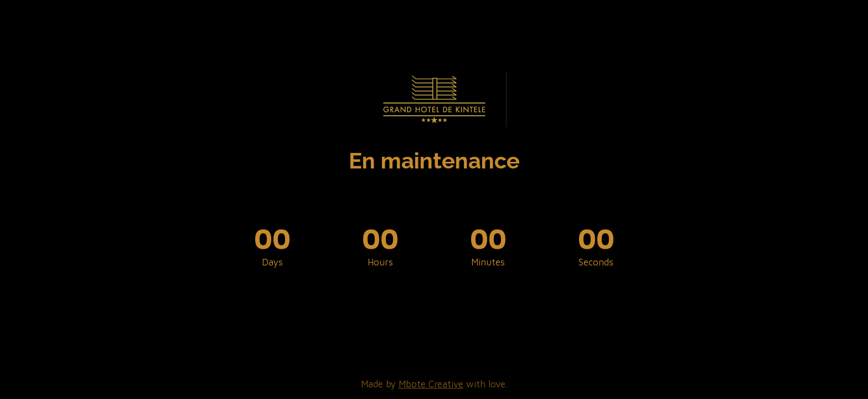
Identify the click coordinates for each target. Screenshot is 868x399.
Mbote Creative (431, 384)
